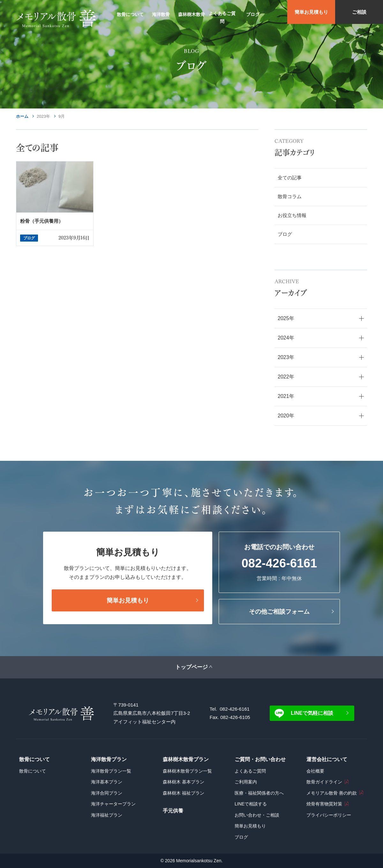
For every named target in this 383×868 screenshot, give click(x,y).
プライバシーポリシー (329, 815)
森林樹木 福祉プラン (184, 793)
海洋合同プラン (107, 793)
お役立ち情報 (292, 215)
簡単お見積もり (311, 12)
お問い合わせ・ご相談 (257, 815)
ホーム (22, 116)
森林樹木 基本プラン (184, 782)
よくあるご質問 (250, 771)
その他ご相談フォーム (279, 612)
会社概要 (315, 771)
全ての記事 (290, 178)
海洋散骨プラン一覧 (111, 771)
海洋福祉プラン (107, 815)
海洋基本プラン (107, 782)
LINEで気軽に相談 (312, 713)
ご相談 (359, 12)
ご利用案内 (246, 782)
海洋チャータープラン (113, 804)
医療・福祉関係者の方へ (259, 793)
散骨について (33, 771)
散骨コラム (290, 196)
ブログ (285, 234)
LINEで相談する (251, 804)
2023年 (43, 116)
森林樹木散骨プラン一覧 (187, 771)
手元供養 (173, 811)
